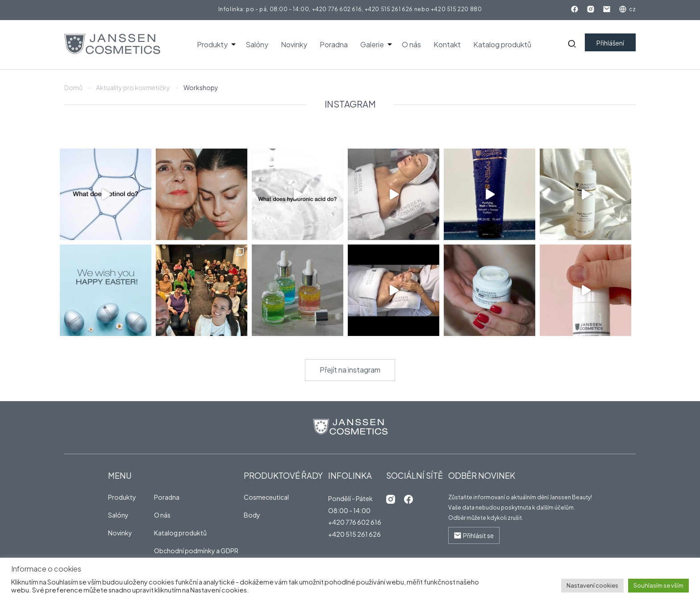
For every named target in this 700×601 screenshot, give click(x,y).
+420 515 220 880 (456, 9)
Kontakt (447, 44)
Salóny (257, 44)
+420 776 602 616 (337, 9)
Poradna (334, 44)
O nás (411, 44)
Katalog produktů (502, 44)
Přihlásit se (474, 535)
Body (252, 515)
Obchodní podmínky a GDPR (196, 551)
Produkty (212, 44)
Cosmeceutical (266, 497)
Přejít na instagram (350, 370)
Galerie (372, 44)
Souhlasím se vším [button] (658, 585)
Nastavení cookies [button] (592, 585)
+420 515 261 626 (389, 9)
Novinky (294, 44)
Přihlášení (610, 43)
